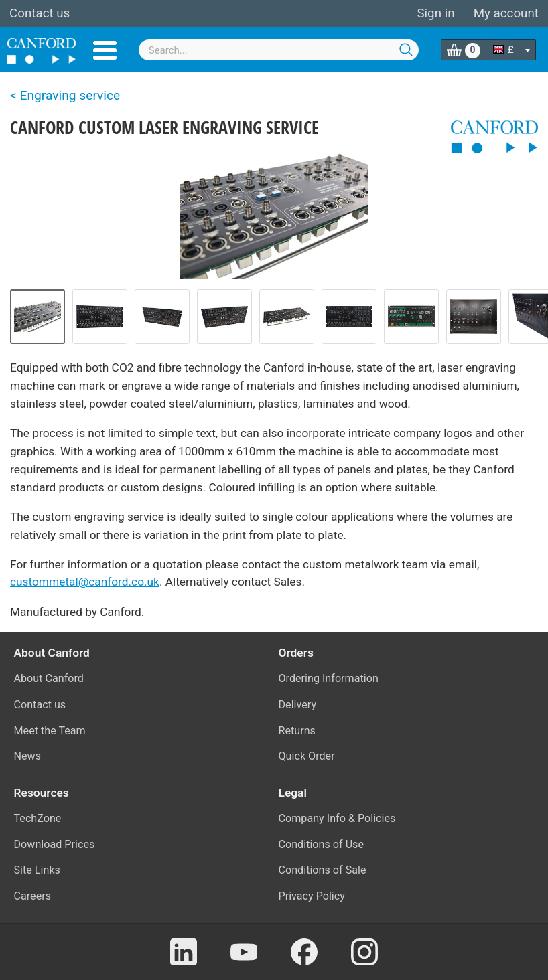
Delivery (298, 705)
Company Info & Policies (337, 818)
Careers (33, 896)
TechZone (38, 818)
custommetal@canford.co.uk (85, 582)
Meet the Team (50, 731)
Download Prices (55, 844)
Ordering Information (329, 678)
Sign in (435, 13)
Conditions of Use (322, 844)
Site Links (37, 870)
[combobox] (279, 50)
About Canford (49, 678)
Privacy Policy (312, 896)
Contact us (40, 13)
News (28, 756)
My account (506, 13)
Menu (105, 50)
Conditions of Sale (323, 870)
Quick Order (307, 756)
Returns (297, 731)
